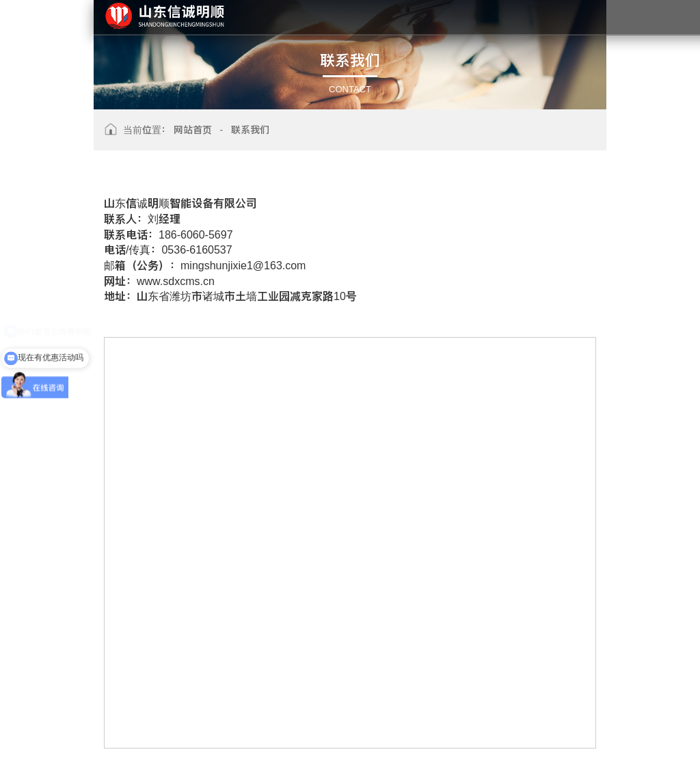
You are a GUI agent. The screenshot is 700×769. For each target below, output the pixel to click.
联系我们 (250, 130)
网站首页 (193, 130)
